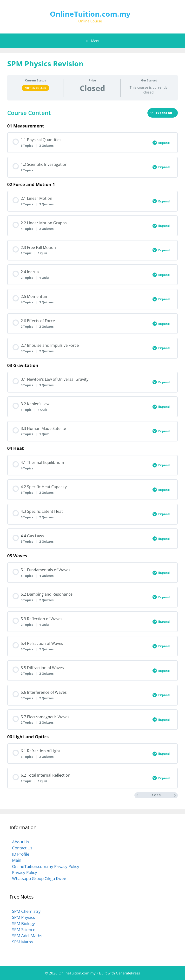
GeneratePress (128, 973)
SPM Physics (23, 917)
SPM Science (24, 930)
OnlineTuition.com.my (90, 14)
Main (17, 860)
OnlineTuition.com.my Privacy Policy (46, 866)
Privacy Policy (25, 872)
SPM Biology (23, 923)
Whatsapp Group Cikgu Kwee (39, 878)
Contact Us (22, 848)
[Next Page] (175, 795)
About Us (21, 842)
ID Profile (21, 854)
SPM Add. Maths (27, 936)
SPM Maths (22, 942)
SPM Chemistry (26, 911)
